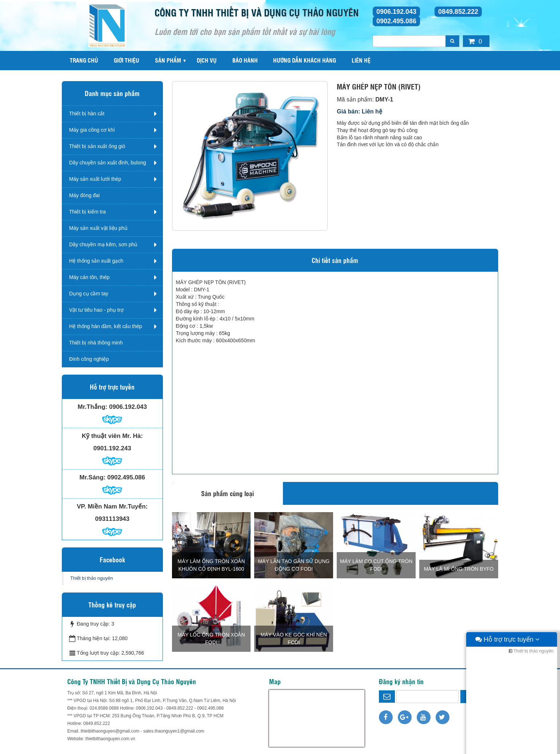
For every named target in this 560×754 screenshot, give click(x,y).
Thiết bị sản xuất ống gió (97, 146)
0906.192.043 (396, 12)
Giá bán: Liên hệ (359, 111)
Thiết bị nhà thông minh (96, 343)
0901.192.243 (112, 448)
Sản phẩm (168, 60)
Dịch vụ (207, 60)
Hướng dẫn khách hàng (305, 60)
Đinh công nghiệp (89, 359)
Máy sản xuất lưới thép (95, 179)
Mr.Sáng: (92, 477)
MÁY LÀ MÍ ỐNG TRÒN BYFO (459, 569)
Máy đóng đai (84, 195)
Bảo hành (245, 60)
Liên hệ (361, 60)
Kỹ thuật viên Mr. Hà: (112, 436)
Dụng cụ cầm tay (89, 294)
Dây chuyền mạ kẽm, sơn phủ (103, 244)
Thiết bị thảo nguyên (91, 578)
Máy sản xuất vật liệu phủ (98, 228)
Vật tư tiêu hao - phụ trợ (96, 310)
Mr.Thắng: (93, 407)
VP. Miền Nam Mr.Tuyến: (112, 506)
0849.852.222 (458, 12)
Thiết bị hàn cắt (87, 113)
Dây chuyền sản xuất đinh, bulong (108, 163)
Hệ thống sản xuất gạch (96, 261)
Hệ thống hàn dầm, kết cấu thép (105, 326)
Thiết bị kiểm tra (87, 212)
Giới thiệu (127, 60)
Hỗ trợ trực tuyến (507, 747)
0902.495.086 (396, 21)
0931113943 (112, 519)
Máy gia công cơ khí (92, 130)
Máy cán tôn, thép (89, 277)
